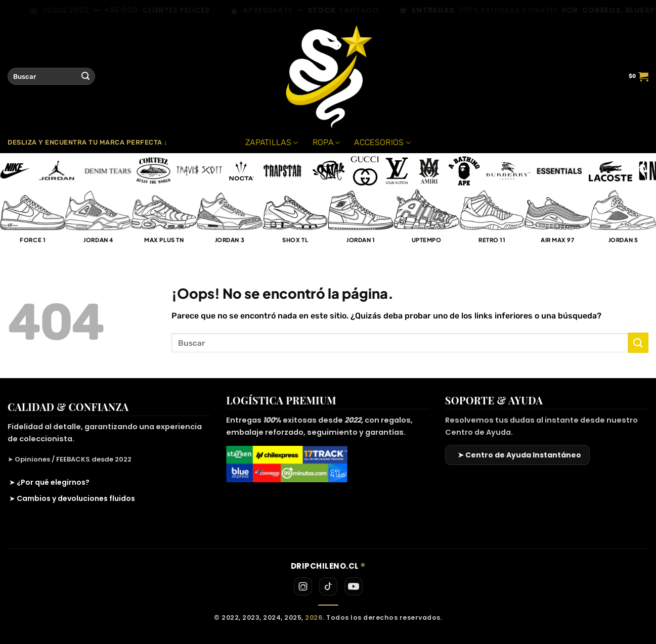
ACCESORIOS (382, 143)
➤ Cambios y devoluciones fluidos (72, 498)
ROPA (326, 143)
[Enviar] (85, 76)
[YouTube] (354, 586)
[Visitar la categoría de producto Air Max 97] (557, 221)
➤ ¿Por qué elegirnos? (49, 482)
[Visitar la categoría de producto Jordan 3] (230, 221)
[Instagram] (303, 586)
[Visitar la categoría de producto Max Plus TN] (164, 221)
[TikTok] (328, 586)
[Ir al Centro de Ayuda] (517, 455)
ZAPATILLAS (272, 143)
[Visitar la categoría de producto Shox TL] (295, 221)
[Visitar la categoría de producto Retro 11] (492, 221)
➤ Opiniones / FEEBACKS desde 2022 (70, 459)
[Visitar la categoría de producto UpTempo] (426, 221)
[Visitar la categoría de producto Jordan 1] (361, 221)
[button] (639, 76)
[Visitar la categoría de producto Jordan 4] (99, 221)
